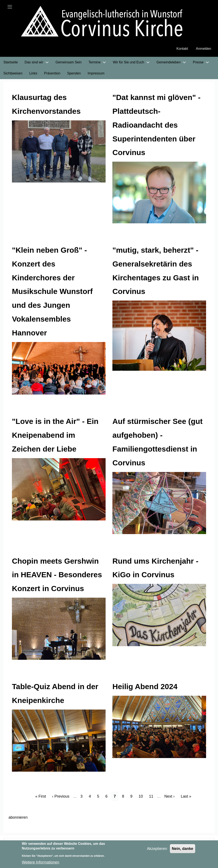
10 (142, 796)
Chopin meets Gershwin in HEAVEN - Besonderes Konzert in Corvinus (57, 575)
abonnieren (18, 818)
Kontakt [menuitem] (182, 49)
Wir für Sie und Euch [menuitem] (128, 62)
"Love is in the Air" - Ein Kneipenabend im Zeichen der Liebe (56, 435)
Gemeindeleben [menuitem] (169, 62)
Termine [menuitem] (94, 62)
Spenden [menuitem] (74, 73)
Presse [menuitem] (198, 62)
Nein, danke (183, 849)
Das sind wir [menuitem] (34, 62)
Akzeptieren (157, 849)
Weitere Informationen (41, 862)
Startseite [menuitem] (11, 62)
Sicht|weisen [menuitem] (13, 73)
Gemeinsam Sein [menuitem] (69, 62)
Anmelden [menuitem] (204, 49)
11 (152, 796)
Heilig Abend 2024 (145, 687)
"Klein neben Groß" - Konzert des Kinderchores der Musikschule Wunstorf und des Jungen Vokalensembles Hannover (53, 292)
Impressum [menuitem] (96, 73)
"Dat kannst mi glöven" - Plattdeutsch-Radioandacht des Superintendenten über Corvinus (157, 125)
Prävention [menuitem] (52, 73)
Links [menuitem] (33, 73)
